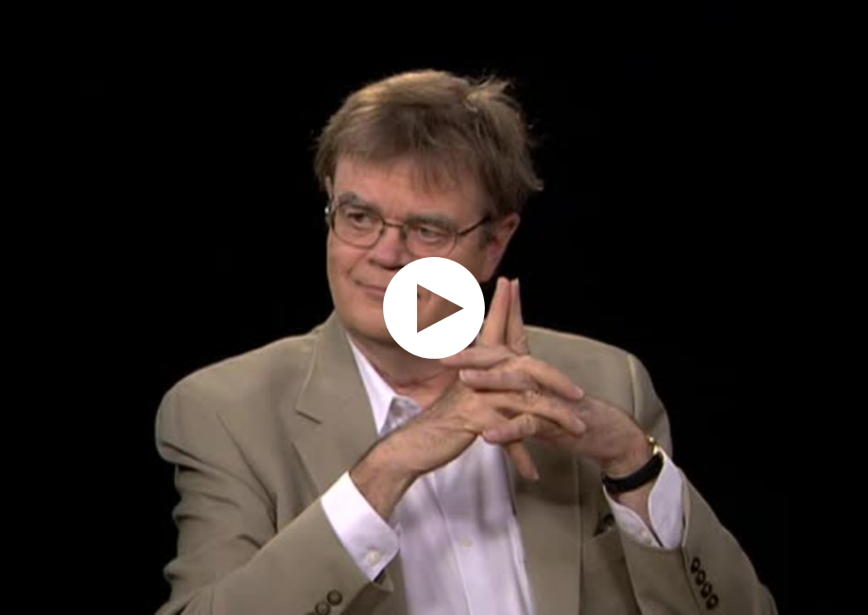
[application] (434, 307)
